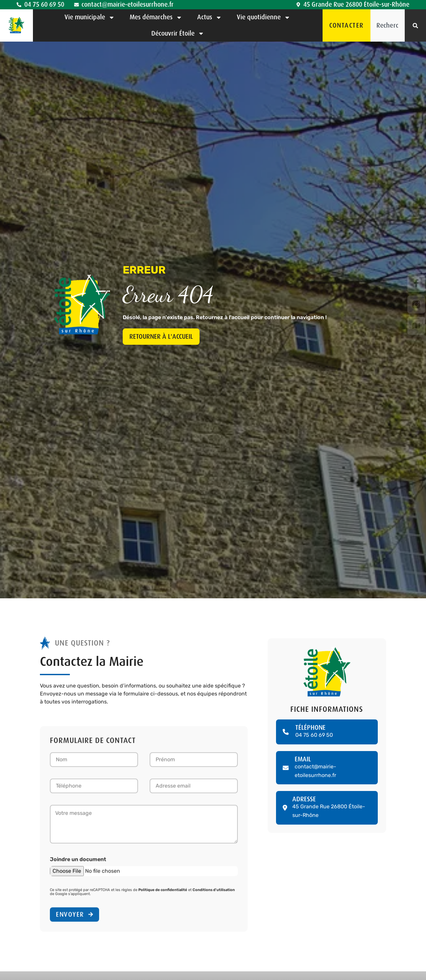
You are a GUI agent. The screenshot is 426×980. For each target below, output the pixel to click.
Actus (210, 17)
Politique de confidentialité (163, 893)
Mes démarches (156, 17)
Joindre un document (78, 862)
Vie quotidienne (264, 17)
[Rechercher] (415, 25)
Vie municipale (90, 17)
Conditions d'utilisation (214, 893)
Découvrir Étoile (178, 33)
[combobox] (388, 25)
